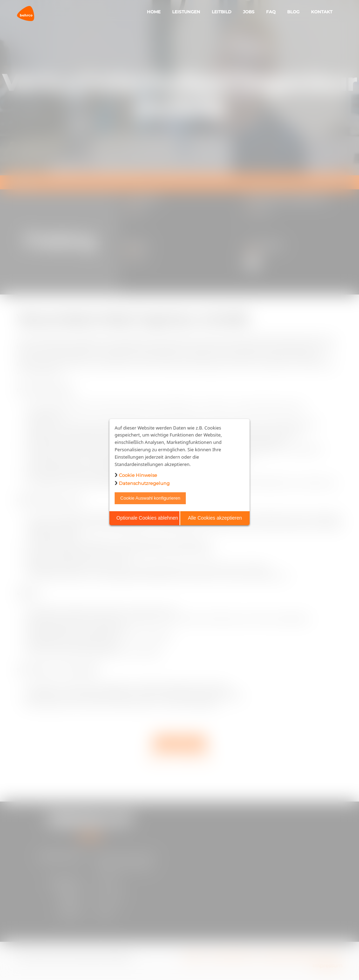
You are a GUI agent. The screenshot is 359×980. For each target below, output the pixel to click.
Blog (293, 12)
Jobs (249, 12)
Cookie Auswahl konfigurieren (150, 498)
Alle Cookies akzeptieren (215, 518)
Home (154, 12)
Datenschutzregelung (144, 483)
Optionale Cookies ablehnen (147, 518)
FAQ (271, 12)
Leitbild (222, 12)
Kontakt (322, 12)
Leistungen (186, 12)
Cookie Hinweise (138, 475)
